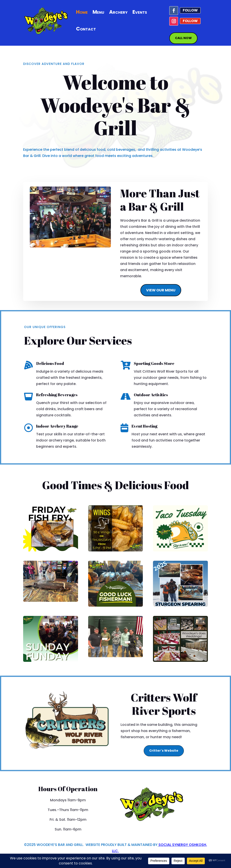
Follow (190, 10)
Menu (98, 12)
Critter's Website (164, 751)
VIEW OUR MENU (161, 290)
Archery (118, 12)
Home (82, 12)
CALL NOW (183, 38)
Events (140, 12)
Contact (86, 29)
